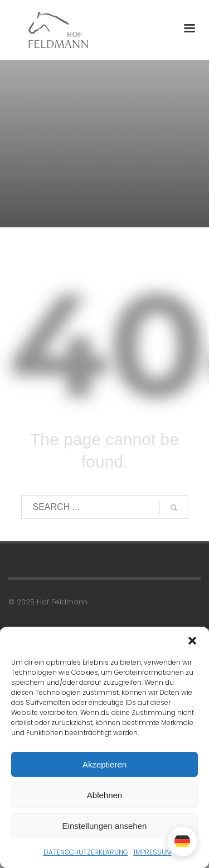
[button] (192, 641)
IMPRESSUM (153, 852)
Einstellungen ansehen (105, 826)
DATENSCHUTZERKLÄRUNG (86, 852)
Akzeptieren (104, 764)
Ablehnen (104, 795)
